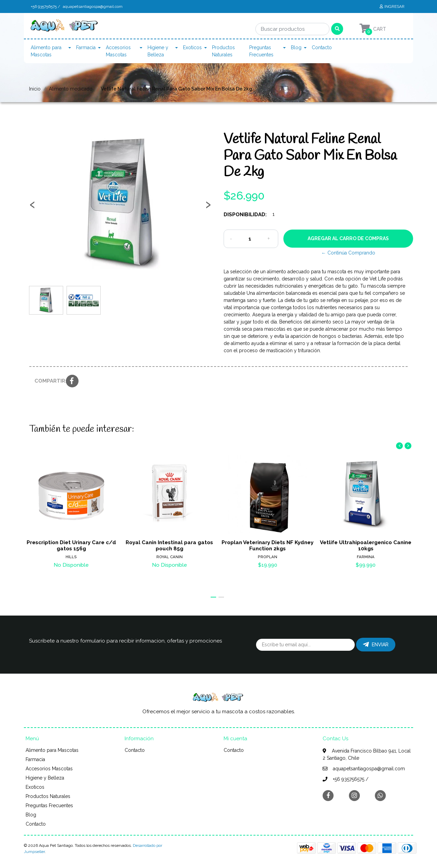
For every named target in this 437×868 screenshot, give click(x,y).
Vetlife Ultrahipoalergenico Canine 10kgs (366, 546)
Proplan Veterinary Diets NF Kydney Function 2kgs (267, 546)
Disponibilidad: (245, 215)
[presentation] (32, 207)
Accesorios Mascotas (118, 51)
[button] (213, 597)
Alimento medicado (71, 89)
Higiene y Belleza (158, 51)
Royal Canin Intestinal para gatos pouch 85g (169, 546)
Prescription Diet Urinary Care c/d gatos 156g (71, 546)
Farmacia (86, 47)
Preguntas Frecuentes (261, 51)
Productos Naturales (223, 51)
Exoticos (192, 47)
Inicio (35, 89)
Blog (296, 47)
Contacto (322, 47)
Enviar (376, 645)
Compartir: (48, 381)
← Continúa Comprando (348, 253)
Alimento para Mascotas (46, 51)
